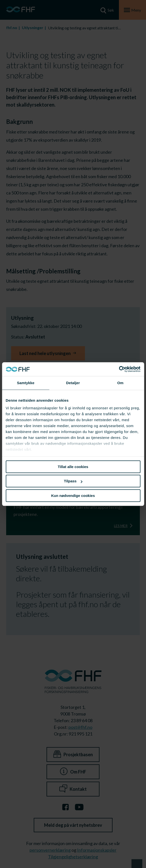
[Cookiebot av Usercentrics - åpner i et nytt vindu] (119, 369)
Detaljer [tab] (73, 383)
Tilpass (73, 481)
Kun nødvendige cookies (73, 496)
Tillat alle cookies (73, 467)
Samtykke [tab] (26, 383)
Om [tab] (120, 383)
